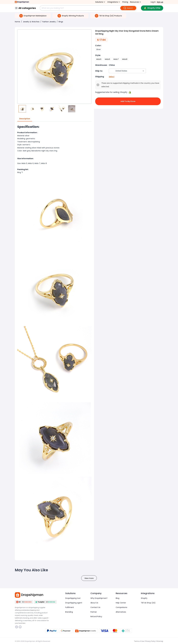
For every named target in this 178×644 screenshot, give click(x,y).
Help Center (121, 603)
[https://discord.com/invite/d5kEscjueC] (20, 627)
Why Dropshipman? (99, 598)
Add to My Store (128, 101)
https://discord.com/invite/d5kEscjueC (20, 627)
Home (17, 22)
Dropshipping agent (74, 603)
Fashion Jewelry (49, 22)
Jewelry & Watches (31, 22)
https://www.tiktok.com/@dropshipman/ (17, 627)
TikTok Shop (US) (148, 603)
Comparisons (121, 607)
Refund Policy (96, 617)
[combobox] (124, 71)
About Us (94, 603)
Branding (69, 612)
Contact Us (95, 607)
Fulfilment (70, 607)
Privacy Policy (150, 641)
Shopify (144, 598)
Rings (61, 22)
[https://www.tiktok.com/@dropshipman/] (17, 627)
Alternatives (121, 612)
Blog (117, 598)
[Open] (143, 71)
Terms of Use (139, 641)
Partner (94, 612)
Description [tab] (25, 119)
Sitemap (160, 641)
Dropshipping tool (73, 598)
